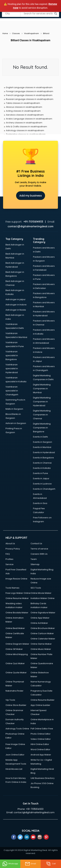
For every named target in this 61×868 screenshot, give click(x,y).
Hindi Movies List (14, 769)
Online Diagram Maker (17, 644)
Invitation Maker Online (43, 598)
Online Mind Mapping (17, 654)
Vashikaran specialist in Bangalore (12, 355)
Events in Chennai (42, 463)
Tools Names (12, 588)
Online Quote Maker (16, 673)
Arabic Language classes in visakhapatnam (29, 119)
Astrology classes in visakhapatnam (25, 130)
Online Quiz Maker (15, 663)
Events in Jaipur (41, 478)
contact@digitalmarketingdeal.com (34, 812)
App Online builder (40, 705)
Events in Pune (41, 473)
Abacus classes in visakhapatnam (24, 107)
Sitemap (35, 564)
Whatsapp (10, 864)
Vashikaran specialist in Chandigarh (12, 391)
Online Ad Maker (39, 623)
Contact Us (36, 543)
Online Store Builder (16, 705)
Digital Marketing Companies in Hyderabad (42, 402)
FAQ (8, 554)
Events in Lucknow (42, 484)
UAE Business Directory (43, 778)
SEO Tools (36, 588)
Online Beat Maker (15, 628)
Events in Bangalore (43, 458)
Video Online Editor (41, 739)
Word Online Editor (40, 749)
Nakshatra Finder (14, 691)
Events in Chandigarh (44, 489)
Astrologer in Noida (16, 310)
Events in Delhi (40, 437)
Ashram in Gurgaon (16, 423)
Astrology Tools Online (17, 729)
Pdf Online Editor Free (42, 729)
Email (30, 864)
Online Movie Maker (41, 593)
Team (34, 559)
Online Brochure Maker (43, 628)
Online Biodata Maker (17, 613)
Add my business (31, 196)
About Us (10, 543)
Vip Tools (10, 700)
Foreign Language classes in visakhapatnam (30, 91)
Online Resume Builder (43, 700)
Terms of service (39, 549)
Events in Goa (40, 503)
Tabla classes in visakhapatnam (23, 103)
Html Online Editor (40, 744)
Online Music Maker (41, 649)
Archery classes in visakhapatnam (24, 123)
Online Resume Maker (17, 598)
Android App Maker (41, 755)
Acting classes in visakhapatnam (23, 111)
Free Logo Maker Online (18, 593)
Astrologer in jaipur (16, 299)
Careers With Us (39, 554)
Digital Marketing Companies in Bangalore (42, 428)
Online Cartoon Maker (42, 633)
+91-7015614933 (35, 809)
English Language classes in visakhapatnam (29, 87)
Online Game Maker (41, 644)
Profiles (9, 559)
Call (51, 864)
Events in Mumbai (42, 447)
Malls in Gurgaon (14, 409)
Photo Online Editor (41, 734)
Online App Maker (40, 618)
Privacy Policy (13, 549)
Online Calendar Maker (43, 639)
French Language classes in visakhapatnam (29, 95)
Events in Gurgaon (43, 442)
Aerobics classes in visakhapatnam (25, 115)
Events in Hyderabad (44, 452)
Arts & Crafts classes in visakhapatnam (27, 127)
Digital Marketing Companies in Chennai (42, 415)
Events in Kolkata (42, 468)
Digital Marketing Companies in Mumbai (42, 389)
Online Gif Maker (14, 649)
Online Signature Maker (43, 613)
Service (10, 564)
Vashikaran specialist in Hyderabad (12, 368)
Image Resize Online (16, 579)
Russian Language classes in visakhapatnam (30, 99)
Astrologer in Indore (16, 305)
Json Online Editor (15, 755)
